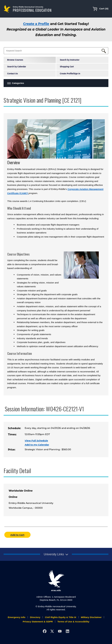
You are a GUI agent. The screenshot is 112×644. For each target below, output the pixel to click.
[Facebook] (45, 631)
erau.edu (56, 581)
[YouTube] (60, 631)
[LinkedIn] (67, 631)
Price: (12, 450)
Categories (18, 83)
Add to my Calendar (37, 445)
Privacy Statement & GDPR (38, 622)
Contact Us (12, 74)
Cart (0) (100, 9)
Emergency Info (16, 617)
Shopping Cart (67, 67)
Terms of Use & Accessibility (73, 622)
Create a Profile (36, 24)
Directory (35, 617)
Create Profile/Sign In (70, 74)
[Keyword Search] (56, 51)
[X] (52, 631)
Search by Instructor (70, 60)
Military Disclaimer (91, 617)
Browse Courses (15, 60)
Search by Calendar (17, 67)
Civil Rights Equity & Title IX (61, 617)
